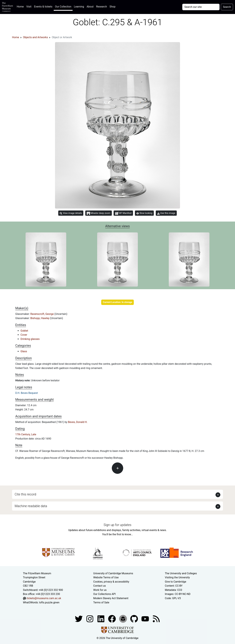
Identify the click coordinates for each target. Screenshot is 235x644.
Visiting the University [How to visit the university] (177, 577)
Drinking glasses (30, 339)
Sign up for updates (117, 525)
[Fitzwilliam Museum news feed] (156, 619)
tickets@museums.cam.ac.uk (44, 598)
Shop (112, 7)
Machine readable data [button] (31, 506)
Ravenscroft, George (42, 314)
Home (21, 6)
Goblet (24, 331)
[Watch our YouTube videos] (145, 619)
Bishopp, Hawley (40, 318)
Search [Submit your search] (227, 7)
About (90, 7)
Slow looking (144, 213)
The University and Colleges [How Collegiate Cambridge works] (181, 573)
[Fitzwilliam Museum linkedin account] (112, 619)
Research (102, 7)
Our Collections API (104, 594)
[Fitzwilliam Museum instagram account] (90, 619)
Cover (24, 335)
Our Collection (63, 7)
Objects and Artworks (35, 37)
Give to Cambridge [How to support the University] (176, 582)
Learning (79, 7)
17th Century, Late (26, 434)
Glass (24, 351)
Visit (29, 7)
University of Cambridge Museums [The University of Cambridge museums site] (113, 573)
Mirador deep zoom (98, 213)
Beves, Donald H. (78, 422)
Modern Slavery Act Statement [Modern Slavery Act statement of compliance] (111, 598)
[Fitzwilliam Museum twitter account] (79, 619)
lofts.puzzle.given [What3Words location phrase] (49, 602)
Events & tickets (43, 7)
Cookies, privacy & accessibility (111, 582)
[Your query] (201, 7)
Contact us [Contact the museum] (100, 586)
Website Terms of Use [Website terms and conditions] (106, 577)
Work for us (100, 590)
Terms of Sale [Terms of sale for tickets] (101, 602)
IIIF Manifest (123, 213)
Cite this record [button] (25, 494)
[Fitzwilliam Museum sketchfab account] (123, 619)
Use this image (166, 213)
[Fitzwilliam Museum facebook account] (101, 619)
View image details (71, 213)
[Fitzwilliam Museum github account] (134, 619)
